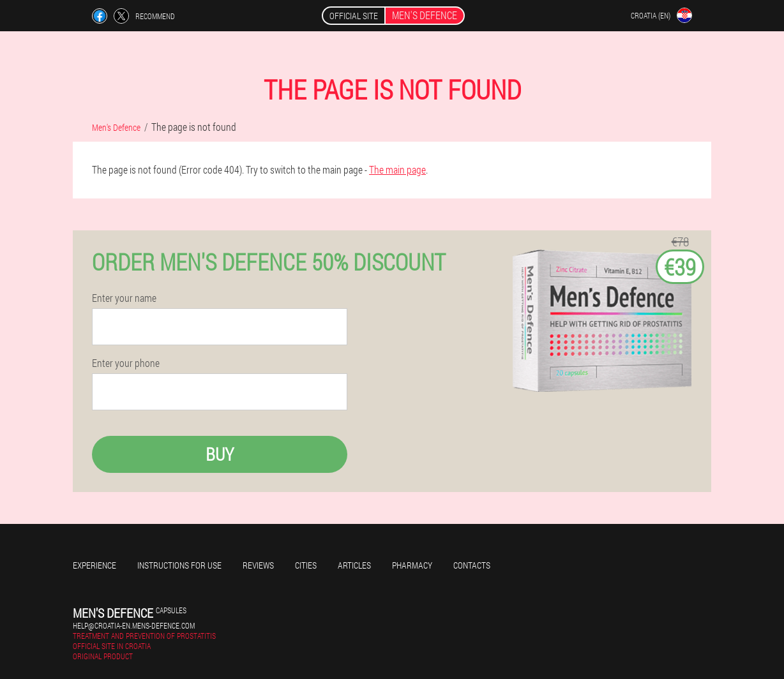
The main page (397, 169)
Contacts (472, 565)
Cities (306, 565)
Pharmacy (412, 565)
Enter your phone (126, 363)
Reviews (258, 565)
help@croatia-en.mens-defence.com (134, 625)
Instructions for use (179, 565)
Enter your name (124, 298)
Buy (220, 454)
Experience (94, 565)
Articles (354, 565)
